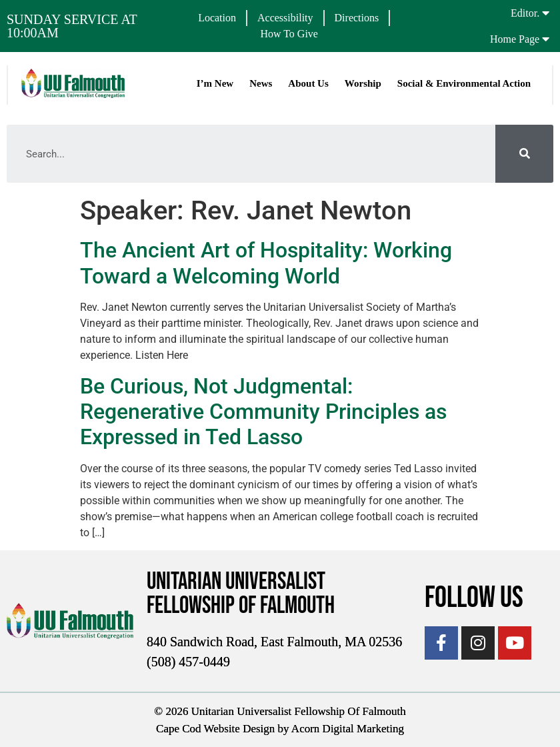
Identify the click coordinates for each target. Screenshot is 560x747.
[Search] (524, 154)
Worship (363, 83)
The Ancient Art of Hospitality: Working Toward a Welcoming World (266, 263)
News (261, 83)
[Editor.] (545, 13)
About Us (308, 83)
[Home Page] (545, 39)
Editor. (525, 13)
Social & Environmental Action (464, 83)
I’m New (215, 83)
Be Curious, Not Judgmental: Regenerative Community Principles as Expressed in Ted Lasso (263, 412)
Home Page (515, 39)
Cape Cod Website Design (215, 729)
